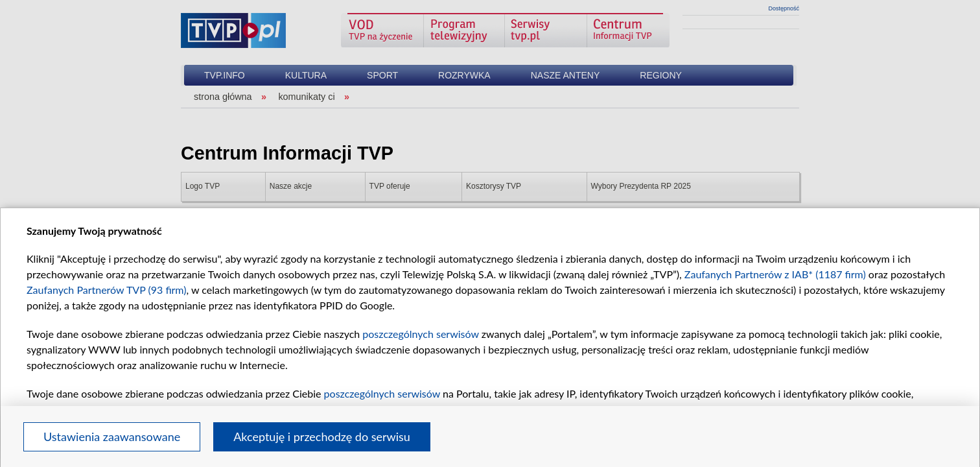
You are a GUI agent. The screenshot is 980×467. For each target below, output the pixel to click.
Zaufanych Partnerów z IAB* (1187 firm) (775, 274)
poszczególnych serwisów (420, 334)
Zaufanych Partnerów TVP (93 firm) (107, 290)
